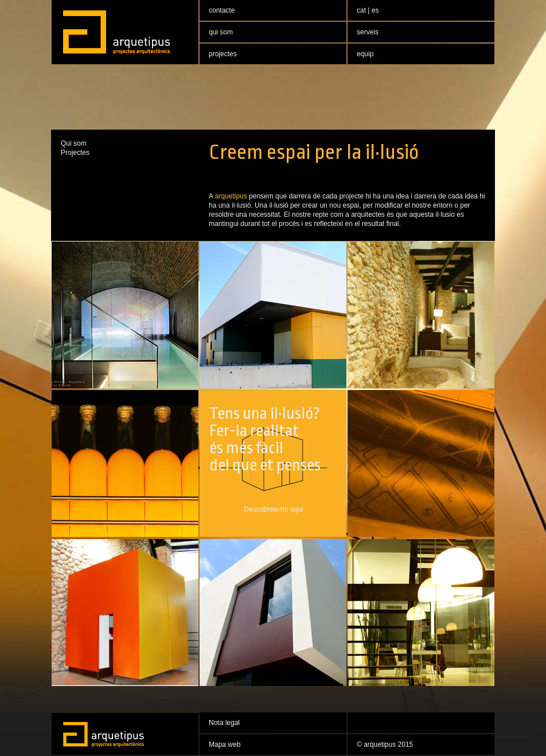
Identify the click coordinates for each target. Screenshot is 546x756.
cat (362, 10)
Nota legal (224, 723)
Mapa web (225, 745)
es (375, 10)
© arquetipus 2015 (385, 745)
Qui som (74, 143)
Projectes (75, 153)
